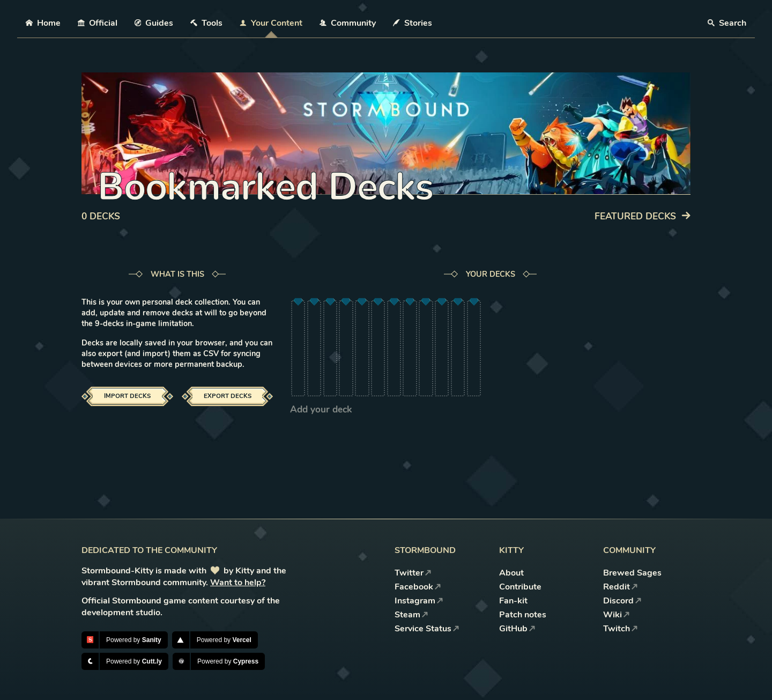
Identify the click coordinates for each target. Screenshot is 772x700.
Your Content (271, 23)
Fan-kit (513, 601)
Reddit (621, 587)
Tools (206, 23)
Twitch (621, 629)
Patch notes (523, 615)
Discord (622, 601)
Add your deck (321, 410)
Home (43, 23)
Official (98, 23)
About (511, 573)
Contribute (520, 587)
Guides (154, 23)
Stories (413, 23)
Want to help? (238, 583)
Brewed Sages (632, 573)
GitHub (517, 629)
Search (727, 23)
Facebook (418, 587)
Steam (411, 615)
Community (348, 23)
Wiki (617, 615)
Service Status (427, 629)
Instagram (419, 601)
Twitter (413, 573)
